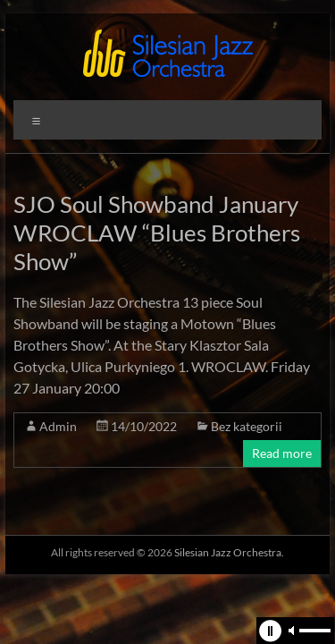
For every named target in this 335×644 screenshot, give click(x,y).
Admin (58, 426)
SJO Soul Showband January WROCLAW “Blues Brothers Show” (157, 233)
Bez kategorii (247, 426)
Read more (282, 453)
